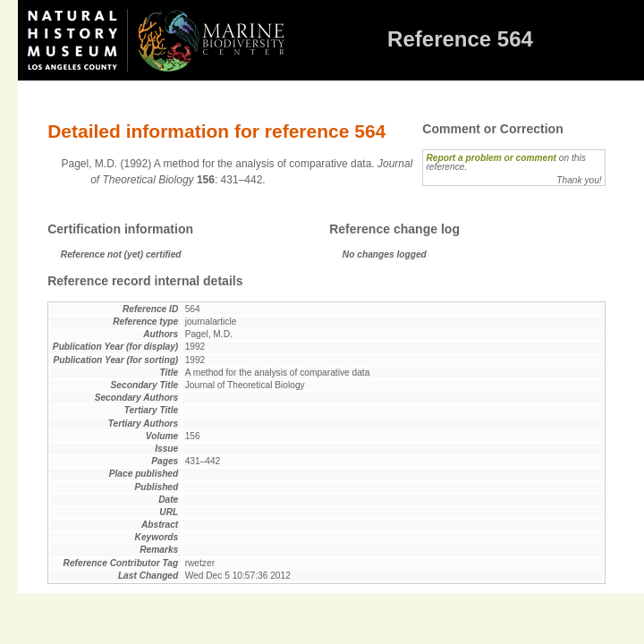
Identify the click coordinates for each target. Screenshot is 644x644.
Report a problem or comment (491, 158)
